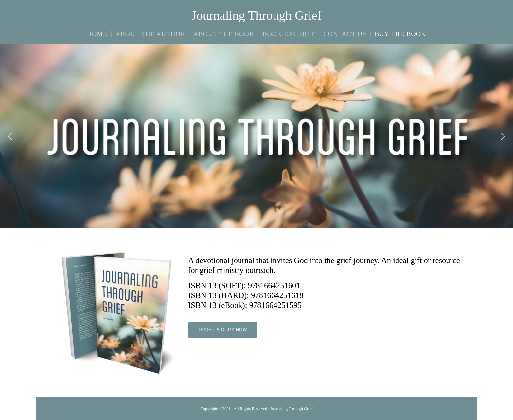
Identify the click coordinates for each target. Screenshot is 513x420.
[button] (10, 136)
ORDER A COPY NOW (223, 330)
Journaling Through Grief (256, 15)
